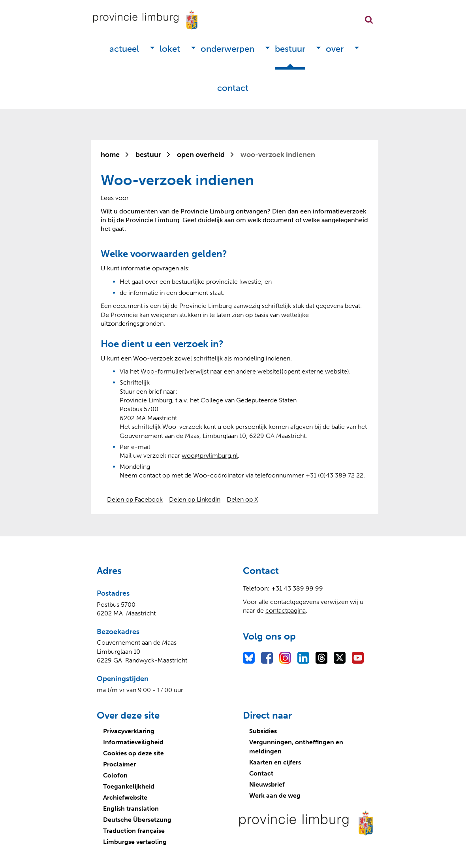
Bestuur (290, 49)
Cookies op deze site (133, 753)
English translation (131, 809)
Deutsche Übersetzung (137, 820)
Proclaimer (119, 764)
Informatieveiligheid (133, 742)
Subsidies (263, 731)
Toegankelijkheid (129, 786)
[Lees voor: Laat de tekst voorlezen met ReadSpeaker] (115, 198)
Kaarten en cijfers (275, 762)
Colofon (115, 775)
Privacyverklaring (129, 731)
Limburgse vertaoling (135, 842)
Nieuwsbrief (267, 784)
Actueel (124, 49)
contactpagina (286, 610)
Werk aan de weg (275, 795)
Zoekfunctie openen (369, 20)
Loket (170, 49)
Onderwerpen (227, 49)
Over (335, 49)
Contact (233, 88)
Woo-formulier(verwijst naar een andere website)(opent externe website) (245, 371)
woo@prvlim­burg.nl (210, 456)
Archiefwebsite (125, 797)
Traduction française (134, 831)
